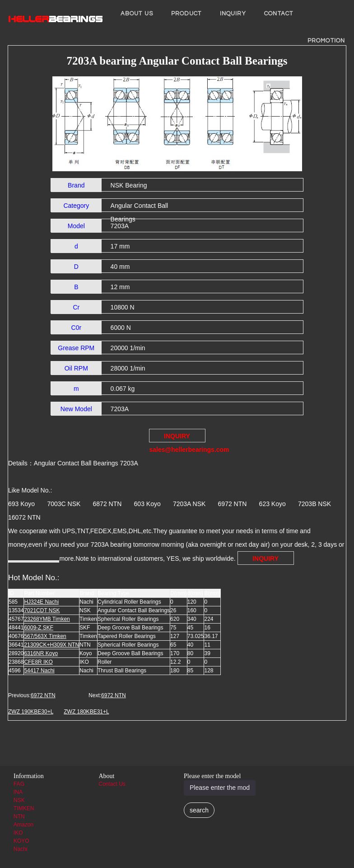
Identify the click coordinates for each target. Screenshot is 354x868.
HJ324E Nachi (41, 602)
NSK (19, 800)
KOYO (21, 841)
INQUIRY (233, 14)
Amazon (23, 825)
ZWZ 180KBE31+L (86, 712)
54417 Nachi (39, 671)
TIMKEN (24, 808)
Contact (279, 14)
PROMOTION (326, 41)
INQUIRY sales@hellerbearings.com (177, 437)
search (199, 810)
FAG (19, 784)
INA (18, 792)
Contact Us (112, 784)
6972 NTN (43, 695)
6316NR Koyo (41, 653)
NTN (19, 816)
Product (186, 14)
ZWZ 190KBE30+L (31, 712)
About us (137, 14)
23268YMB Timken (47, 619)
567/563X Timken (45, 636)
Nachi (21, 849)
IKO (18, 833)
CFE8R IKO (38, 662)
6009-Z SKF (39, 628)
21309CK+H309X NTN (51, 645)
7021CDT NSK (42, 610)
